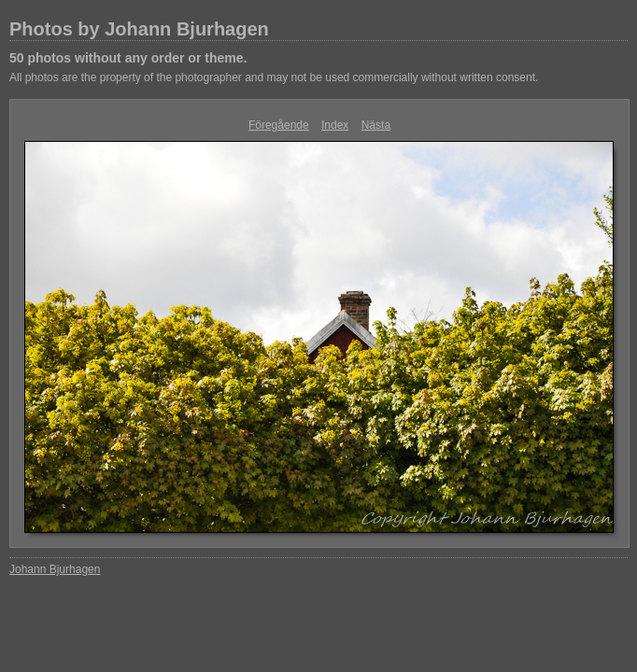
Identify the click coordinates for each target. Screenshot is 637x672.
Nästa (376, 125)
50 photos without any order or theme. (128, 58)
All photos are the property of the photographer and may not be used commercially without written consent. (274, 77)
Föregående (279, 125)
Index (335, 125)
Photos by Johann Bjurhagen (139, 29)
